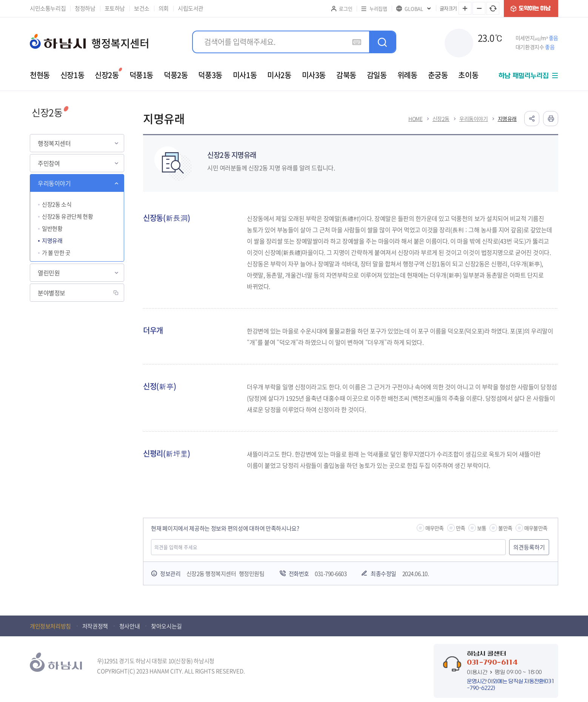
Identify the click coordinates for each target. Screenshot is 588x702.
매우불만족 (536, 528)
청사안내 (129, 626)
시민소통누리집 (48, 8)
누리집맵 (378, 8)
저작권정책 (95, 626)
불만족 (505, 528)
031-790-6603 (331, 574)
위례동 (407, 75)
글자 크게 (465, 8)
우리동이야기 (54, 183)
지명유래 (52, 241)
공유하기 (532, 119)
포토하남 (115, 8)
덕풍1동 (141, 75)
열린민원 (49, 273)
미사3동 (314, 75)
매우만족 (435, 528)
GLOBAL (414, 8)
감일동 (377, 75)
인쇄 (551, 119)
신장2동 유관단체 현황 (67, 216)
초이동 (468, 75)
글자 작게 (479, 8)
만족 (460, 528)
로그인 (346, 8)
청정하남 (85, 8)
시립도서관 (191, 8)
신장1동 (72, 75)
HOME (415, 119)
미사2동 (279, 75)
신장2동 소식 (57, 204)
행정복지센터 (54, 143)
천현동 (40, 75)
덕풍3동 (210, 75)
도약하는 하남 (531, 8)
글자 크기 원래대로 (493, 8)
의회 (164, 8)
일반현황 (52, 228)
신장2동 (107, 75)
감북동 (346, 75)
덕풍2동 (176, 75)
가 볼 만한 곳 (56, 253)
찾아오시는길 (166, 626)
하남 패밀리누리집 (524, 76)
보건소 (142, 8)
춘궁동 (438, 75)
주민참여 (49, 163)
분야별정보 (52, 293)
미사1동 (245, 75)
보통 (482, 528)
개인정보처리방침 (50, 626)
